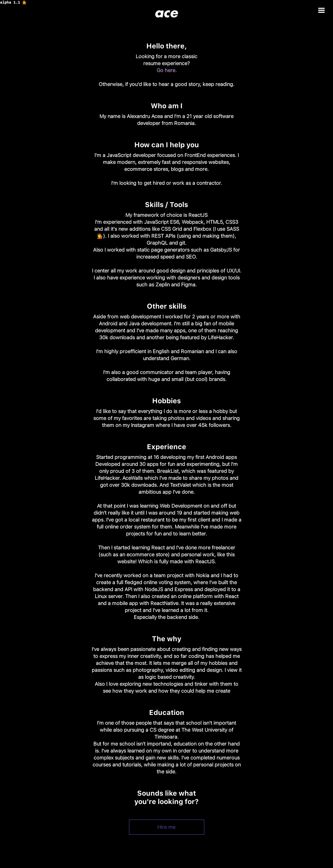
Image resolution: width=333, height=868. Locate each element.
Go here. (167, 70)
